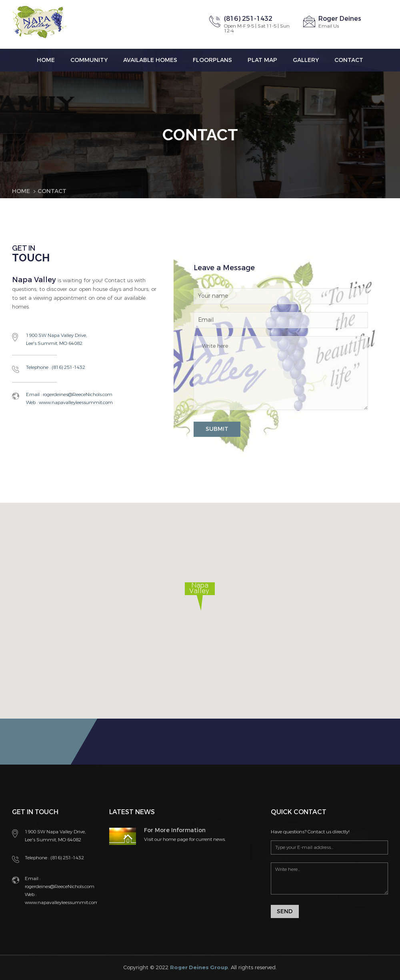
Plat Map (262, 60)
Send (285, 911)
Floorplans (212, 60)
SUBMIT (217, 429)
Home (46, 60)
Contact (349, 60)
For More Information (175, 830)
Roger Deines (340, 19)
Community (89, 60)
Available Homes (150, 60)
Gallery (306, 60)
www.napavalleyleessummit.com (75, 402)
